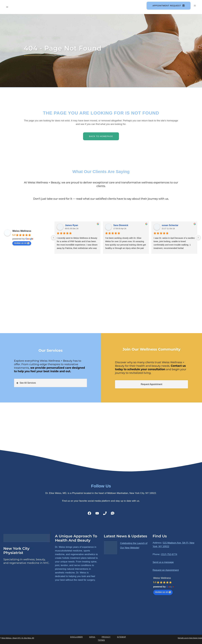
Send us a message (163, 562)
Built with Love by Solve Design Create (190, 638)
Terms (101, 640)
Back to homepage (101, 136)
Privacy (106, 637)
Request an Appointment (166, 570)
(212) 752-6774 (169, 554)
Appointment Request (169, 6)
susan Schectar (170, 225)
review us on (22, 243)
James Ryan (71, 225)
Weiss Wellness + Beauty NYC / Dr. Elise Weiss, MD (18, 638)
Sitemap (121, 637)
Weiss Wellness (22, 231)
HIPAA (92, 637)
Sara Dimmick (121, 225)
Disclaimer (77, 637)
